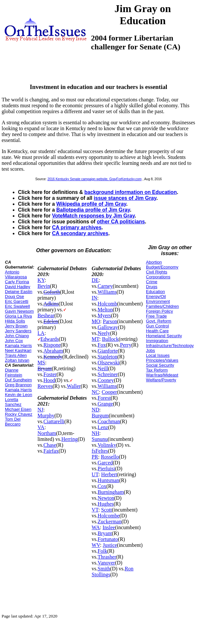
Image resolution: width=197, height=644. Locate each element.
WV (96, 545)
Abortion (154, 262)
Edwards (50, 339)
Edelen (51, 321)
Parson (110, 321)
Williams (107, 292)
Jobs (150, 350)
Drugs (152, 287)
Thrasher (107, 557)
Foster (50, 374)
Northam (47, 433)
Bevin (44, 286)
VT (95, 510)
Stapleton (107, 357)
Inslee (109, 527)
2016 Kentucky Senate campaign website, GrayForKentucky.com (95, 179)
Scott (107, 510)
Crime (152, 282)
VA (41, 427)
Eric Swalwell (18, 306)
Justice (110, 545)
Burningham (111, 492)
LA (41, 333)
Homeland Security (164, 336)
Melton (105, 310)
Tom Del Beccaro (13, 422)
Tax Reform (157, 370)
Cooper (109, 392)
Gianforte (107, 351)
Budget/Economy (162, 267)
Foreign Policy (159, 311)
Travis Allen (16, 355)
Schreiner (107, 374)
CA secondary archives (80, 233)
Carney (105, 286)
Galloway (108, 327)
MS (41, 363)
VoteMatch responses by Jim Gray (93, 216)
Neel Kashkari (18, 350)
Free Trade (156, 316)
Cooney (106, 380)
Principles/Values (162, 360)
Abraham (53, 351)
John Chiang (17, 336)
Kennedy (53, 357)
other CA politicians (121, 222)
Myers (104, 315)
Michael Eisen (18, 409)
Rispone (52, 345)
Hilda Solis (15, 321)
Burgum (100, 416)
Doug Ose (15, 296)
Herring (69, 439)
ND (95, 410)
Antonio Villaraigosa (16, 274)
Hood (49, 380)
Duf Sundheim (18, 380)
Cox (102, 486)
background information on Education (131, 192)
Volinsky (107, 445)
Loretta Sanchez (13, 402)
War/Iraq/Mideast (162, 375)
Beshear (46, 315)
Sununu (100, 439)
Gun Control (157, 326)
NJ (41, 410)
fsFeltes (100, 451)
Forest (104, 398)
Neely (104, 333)
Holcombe (108, 516)
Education (155, 292)
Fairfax (51, 451)
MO (96, 321)
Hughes (106, 504)
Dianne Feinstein (14, 373)
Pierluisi (106, 469)
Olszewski (108, 363)
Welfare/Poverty (161, 380)
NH (95, 433)
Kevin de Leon (18, 395)
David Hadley (18, 287)
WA (96, 527)
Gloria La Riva (18, 316)
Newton (106, 498)
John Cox (14, 341)
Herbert (109, 474)
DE (95, 280)
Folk (102, 551)
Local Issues (158, 355)
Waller (74, 386)
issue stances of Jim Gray (125, 198)
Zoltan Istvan (17, 360)
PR (95, 457)
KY (41, 280)
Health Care (157, 331)
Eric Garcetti (17, 301)
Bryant (45, 368)
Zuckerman (109, 522)
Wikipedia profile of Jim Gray (91, 204)
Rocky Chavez (19, 414)
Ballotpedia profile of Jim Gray (93, 210)
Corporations (158, 277)
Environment (158, 301)
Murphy (46, 416)
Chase (50, 445)
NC (95, 392)
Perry (126, 345)
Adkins (51, 304)
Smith (104, 569)
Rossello (110, 457)
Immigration (157, 341)
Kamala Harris (18, 346)
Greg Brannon (18, 385)
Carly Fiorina (17, 282)
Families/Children (162, 306)
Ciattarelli (54, 421)
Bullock (110, 339)
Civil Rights (157, 272)
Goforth (52, 292)
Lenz (103, 427)
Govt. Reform (159, 321)
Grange (105, 404)
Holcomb (107, 304)
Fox (102, 345)
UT (95, 474)
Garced (105, 463)
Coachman (109, 421)
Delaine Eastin (19, 292)
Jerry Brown (16, 326)
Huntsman (108, 480)
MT (95, 339)
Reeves (45, 386)
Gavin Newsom (19, 311)
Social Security (160, 365)
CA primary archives (77, 227)
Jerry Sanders (18, 331)
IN (94, 298)
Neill (103, 368)
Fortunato (108, 539)
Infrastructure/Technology (170, 346)
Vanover (106, 563)
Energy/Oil (156, 296)
